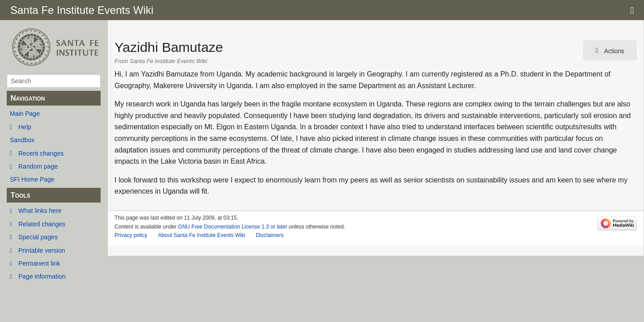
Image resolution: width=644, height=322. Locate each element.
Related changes (42, 224)
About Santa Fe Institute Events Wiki (201, 235)
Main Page (25, 114)
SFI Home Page (32, 179)
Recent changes (41, 153)
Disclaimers (270, 235)
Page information (42, 276)
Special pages (38, 237)
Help (25, 127)
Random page (38, 166)
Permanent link (39, 263)
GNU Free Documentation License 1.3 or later (233, 227)
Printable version (42, 250)
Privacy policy (131, 235)
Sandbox (22, 140)
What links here (40, 211)
